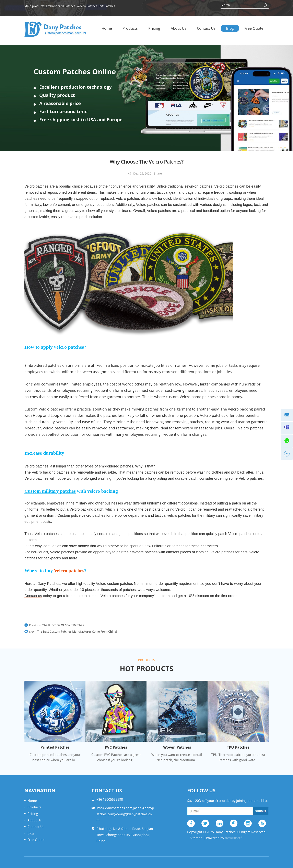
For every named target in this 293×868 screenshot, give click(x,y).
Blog (230, 28)
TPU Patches (238, 747)
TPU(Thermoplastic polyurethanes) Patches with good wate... (238, 757)
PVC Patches (107, 6)
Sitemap (196, 838)
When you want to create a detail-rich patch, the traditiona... (177, 757)
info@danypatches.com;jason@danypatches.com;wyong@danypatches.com (125, 814)
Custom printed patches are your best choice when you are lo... (55, 757)
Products (130, 28)
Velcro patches (69, 571)
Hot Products (147, 668)
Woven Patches (87, 6)
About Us (179, 28)
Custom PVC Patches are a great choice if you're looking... (116, 757)
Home (107, 28)
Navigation (40, 790)
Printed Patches (55, 747)
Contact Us (206, 28)
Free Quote (254, 28)
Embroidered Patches (61, 6)
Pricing (154, 28)
